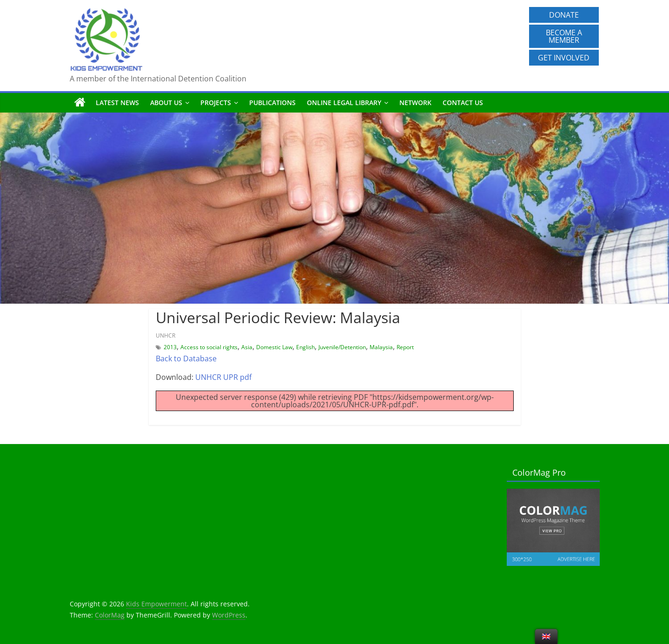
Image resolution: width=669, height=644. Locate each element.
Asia (247, 347)
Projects (216, 103)
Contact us (463, 103)
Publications (272, 103)
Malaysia (381, 347)
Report (405, 347)
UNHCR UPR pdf (223, 377)
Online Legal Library (344, 103)
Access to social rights (209, 347)
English (305, 347)
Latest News (117, 103)
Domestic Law (274, 347)
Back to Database (186, 359)
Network (415, 103)
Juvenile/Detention (342, 347)
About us (166, 103)
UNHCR (166, 335)
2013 (170, 347)
